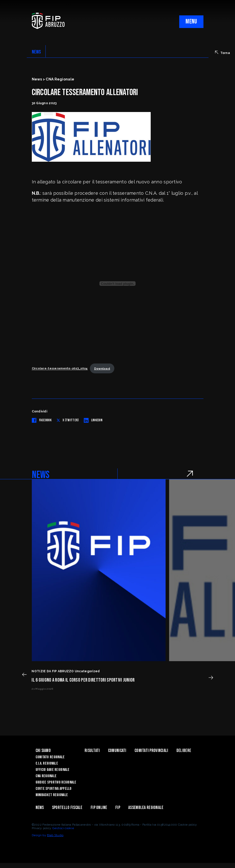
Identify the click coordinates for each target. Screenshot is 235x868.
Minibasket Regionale (52, 795)
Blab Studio (55, 835)
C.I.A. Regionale (47, 763)
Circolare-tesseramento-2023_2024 (60, 369)
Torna (223, 53)
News (40, 808)
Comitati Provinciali (151, 751)
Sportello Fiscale (67, 808)
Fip (118, 808)
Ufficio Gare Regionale (53, 770)
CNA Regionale (46, 776)
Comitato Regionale (50, 757)
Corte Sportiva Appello (54, 789)
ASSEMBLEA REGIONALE (146, 808)
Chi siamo (43, 751)
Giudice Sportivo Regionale (56, 782)
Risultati (92, 751)
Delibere (184, 751)
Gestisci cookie (63, 828)
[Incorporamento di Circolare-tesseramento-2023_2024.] (118, 284)
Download (102, 369)
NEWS (36, 52)
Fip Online (99, 808)
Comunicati (117, 751)
